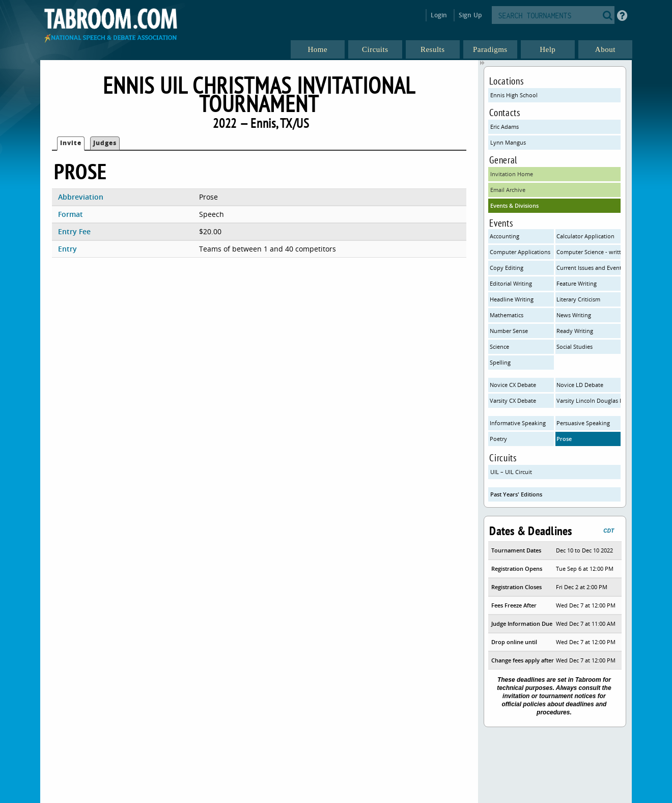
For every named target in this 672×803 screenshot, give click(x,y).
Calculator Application (585, 236)
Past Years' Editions (516, 494)
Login (439, 15)
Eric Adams (505, 127)
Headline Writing (512, 299)
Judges (105, 143)
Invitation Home (512, 174)
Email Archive (508, 190)
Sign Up (470, 15)
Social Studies (575, 347)
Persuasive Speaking (583, 423)
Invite (71, 143)
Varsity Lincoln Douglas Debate (589, 400)
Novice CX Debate (513, 385)
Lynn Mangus (508, 142)
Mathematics (507, 315)
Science (499, 347)
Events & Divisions (514, 205)
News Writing (574, 315)
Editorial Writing (511, 283)
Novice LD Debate (580, 385)
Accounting (505, 236)
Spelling (500, 362)
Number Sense (509, 331)
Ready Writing (575, 331)
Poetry (498, 439)
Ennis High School (514, 95)
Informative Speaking (518, 423)
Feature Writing (577, 283)
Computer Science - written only (589, 252)
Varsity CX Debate (513, 400)
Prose (564, 439)
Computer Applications (520, 252)
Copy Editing (507, 268)
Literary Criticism (578, 299)
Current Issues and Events (589, 268)
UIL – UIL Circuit (511, 472)
